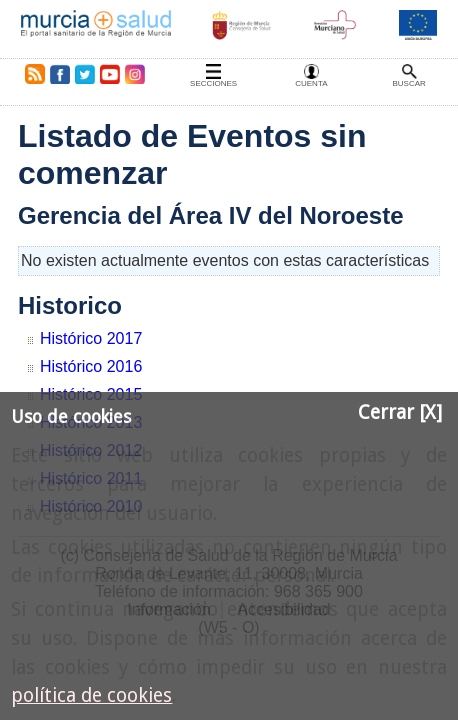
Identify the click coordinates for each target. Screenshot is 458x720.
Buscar (408, 83)
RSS (31, 74)
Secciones (213, 83)
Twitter (85, 74)
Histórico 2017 (91, 338)
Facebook (59, 74)
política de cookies (91, 695)
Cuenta (311, 83)
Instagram (134, 74)
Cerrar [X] (400, 412)
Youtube (109, 74)
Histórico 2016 (91, 366)
